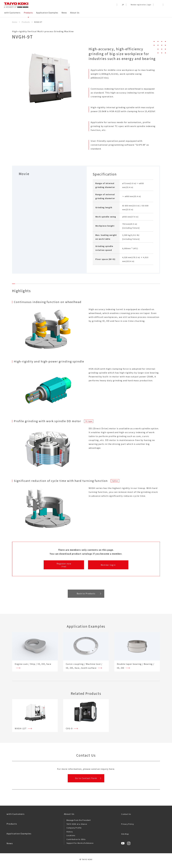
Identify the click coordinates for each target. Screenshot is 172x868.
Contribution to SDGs (76, 842)
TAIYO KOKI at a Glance (77, 827)
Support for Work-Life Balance (80, 846)
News (10, 846)
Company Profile (74, 830)
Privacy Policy (128, 827)
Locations (71, 838)
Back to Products (86, 594)
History (70, 834)
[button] (166, 5)
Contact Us (126, 817)
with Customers (16, 817)
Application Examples (19, 836)
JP (123, 5)
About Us (69, 817)
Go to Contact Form (86, 780)
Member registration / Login (141, 5)
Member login (108, 565)
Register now (64, 565)
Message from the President (79, 823)
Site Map (125, 837)
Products (12, 826)
